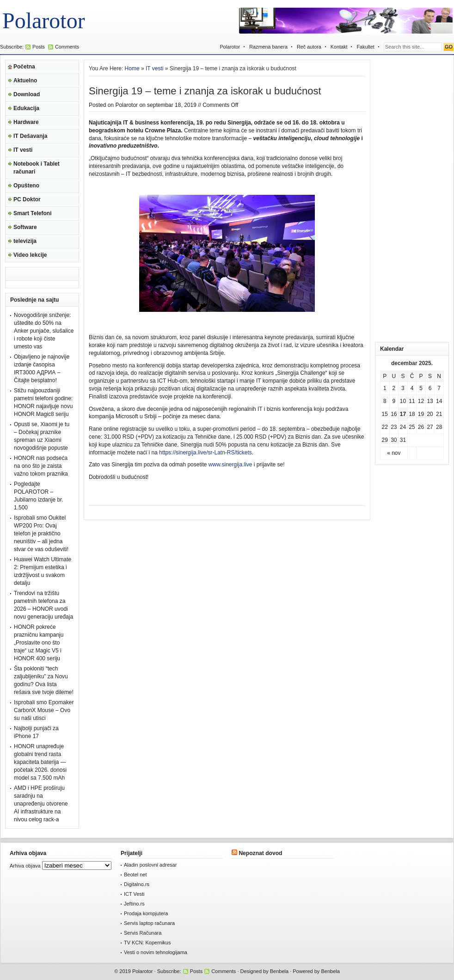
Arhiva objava (25, 866)
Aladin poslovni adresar (150, 865)
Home (132, 68)
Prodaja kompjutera (146, 913)
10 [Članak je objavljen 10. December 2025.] (403, 401)
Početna (24, 67)
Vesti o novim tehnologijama (156, 952)
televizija (25, 241)
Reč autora (309, 47)
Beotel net (135, 875)
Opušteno (26, 186)
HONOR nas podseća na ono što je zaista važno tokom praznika (41, 466)
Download (27, 94)
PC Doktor (27, 199)
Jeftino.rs (134, 904)
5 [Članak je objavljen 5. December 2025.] (421, 388)
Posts (39, 47)
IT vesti (23, 150)
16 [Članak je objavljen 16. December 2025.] (394, 414)
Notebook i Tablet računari (37, 168)
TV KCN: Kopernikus (147, 943)
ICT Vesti (134, 894)
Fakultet (365, 47)
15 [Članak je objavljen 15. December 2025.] (385, 414)
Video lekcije (30, 255)
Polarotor (44, 21)
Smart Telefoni (32, 213)
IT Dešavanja (30, 136)
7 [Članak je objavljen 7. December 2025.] (439, 388)
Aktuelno (25, 81)
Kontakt (339, 47)
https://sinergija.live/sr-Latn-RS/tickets (206, 453)
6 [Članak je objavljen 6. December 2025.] (430, 388)
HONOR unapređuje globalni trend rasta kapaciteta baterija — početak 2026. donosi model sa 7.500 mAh (40, 762)
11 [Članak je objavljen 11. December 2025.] (412, 401)
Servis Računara (143, 933)
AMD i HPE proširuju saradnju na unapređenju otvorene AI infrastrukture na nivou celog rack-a (41, 804)
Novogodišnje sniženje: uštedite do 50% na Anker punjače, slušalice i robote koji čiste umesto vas (44, 331)
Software (25, 227)
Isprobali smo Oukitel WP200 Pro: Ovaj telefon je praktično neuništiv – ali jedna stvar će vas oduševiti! (41, 533)
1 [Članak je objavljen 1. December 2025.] (385, 388)
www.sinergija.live (230, 465)
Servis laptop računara (149, 923)
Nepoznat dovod (260, 853)
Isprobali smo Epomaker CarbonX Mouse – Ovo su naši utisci (44, 710)
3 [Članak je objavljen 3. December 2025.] (403, 388)
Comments (67, 47)
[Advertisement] (412, 198)
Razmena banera (268, 47)
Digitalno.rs (137, 884)
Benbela (279, 971)
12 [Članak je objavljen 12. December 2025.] (421, 401)
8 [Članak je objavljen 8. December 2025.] (385, 401)
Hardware (26, 122)
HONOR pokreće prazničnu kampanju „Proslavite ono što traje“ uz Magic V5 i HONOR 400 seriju (39, 643)
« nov (394, 453)
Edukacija (26, 108)
